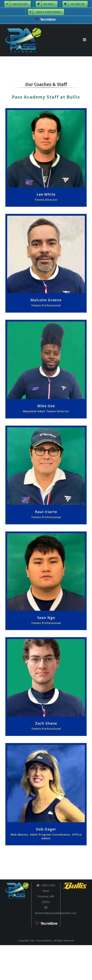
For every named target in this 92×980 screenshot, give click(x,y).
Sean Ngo (46, 618)
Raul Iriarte (46, 512)
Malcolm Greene (46, 300)
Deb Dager (46, 829)
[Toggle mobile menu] (85, 40)
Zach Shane (46, 723)
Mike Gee (46, 406)
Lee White (46, 194)
